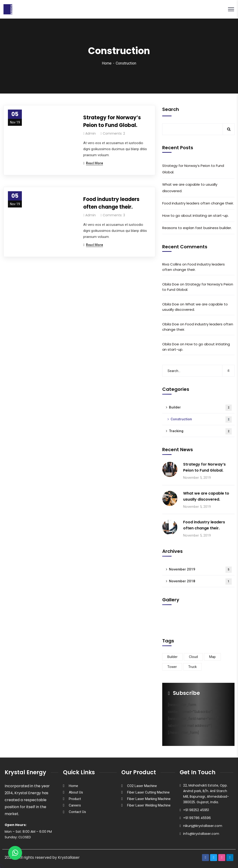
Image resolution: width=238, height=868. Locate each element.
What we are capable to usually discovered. (190, 188)
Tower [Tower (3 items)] (172, 667)
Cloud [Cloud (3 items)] (193, 657)
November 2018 (200, 581)
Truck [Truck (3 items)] (192, 667)
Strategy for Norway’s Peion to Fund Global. (112, 121)
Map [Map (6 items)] (212, 657)
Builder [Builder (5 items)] (172, 657)
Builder (200, 408)
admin (91, 133)
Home (107, 63)
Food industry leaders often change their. (111, 203)
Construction (201, 419)
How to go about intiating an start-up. (195, 215)
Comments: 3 (114, 215)
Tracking (200, 431)
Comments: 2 (114, 133)
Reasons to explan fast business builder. (197, 228)
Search (171, 109)
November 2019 (200, 570)
